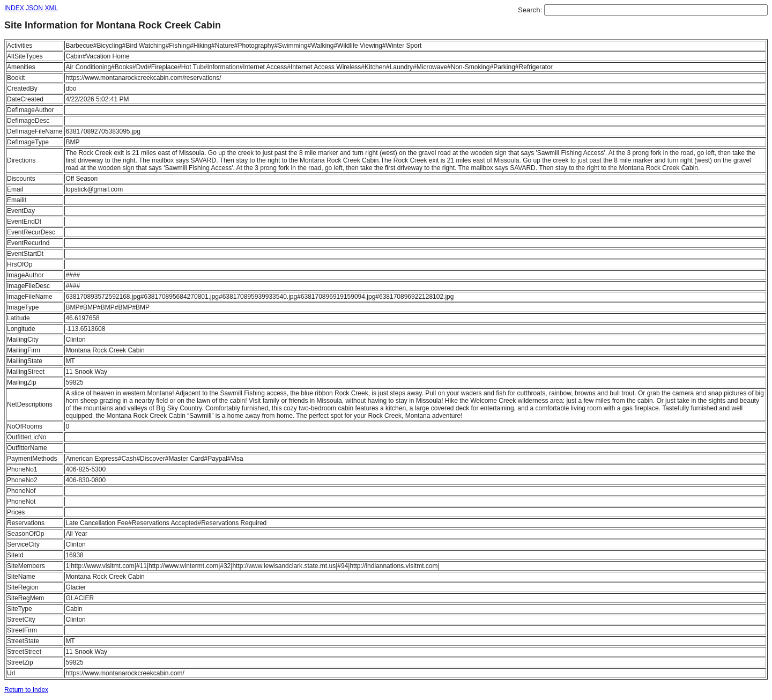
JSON (34, 8)
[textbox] (656, 10)
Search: (531, 10)
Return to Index (26, 690)
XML (51, 8)
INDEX (14, 8)
